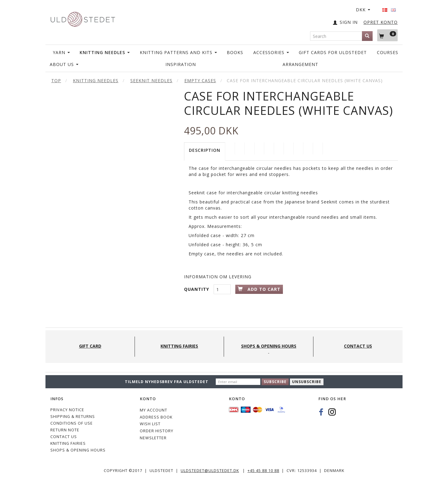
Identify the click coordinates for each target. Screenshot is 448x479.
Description (205, 150)
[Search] (367, 36)
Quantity (197, 289)
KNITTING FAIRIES (68, 443)
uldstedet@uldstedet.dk (210, 471)
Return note (65, 430)
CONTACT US (64, 437)
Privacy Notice (67, 410)
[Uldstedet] (83, 18)
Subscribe (275, 382)
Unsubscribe (307, 382)
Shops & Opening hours (78, 450)
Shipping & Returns (73, 417)
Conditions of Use (72, 423)
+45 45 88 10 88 (263, 471)
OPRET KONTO (381, 22)
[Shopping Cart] (387, 35)
